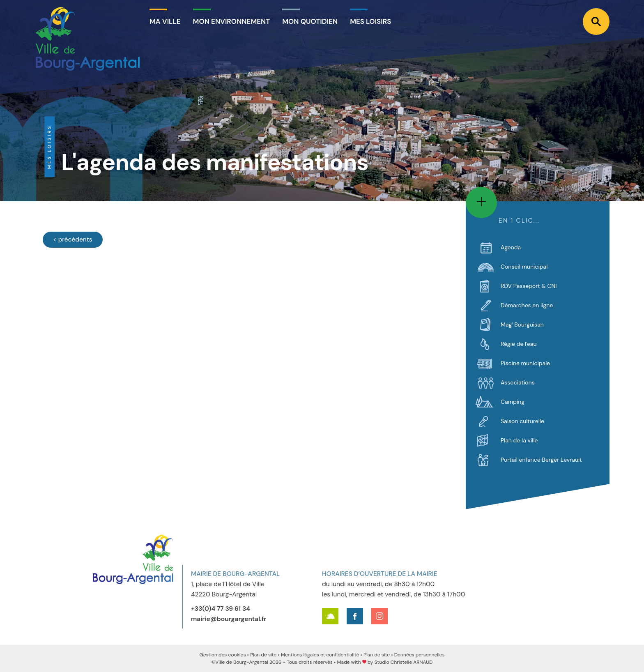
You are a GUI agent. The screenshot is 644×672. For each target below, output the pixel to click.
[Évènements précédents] (73, 240)
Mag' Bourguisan (522, 324)
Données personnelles (420, 655)
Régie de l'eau (519, 344)
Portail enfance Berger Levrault (541, 460)
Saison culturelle (522, 421)
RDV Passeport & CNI (529, 286)
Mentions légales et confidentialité (320, 655)
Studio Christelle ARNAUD (404, 662)
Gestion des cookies (223, 655)
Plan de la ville (519, 440)
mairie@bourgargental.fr (229, 619)
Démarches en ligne (527, 305)
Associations (518, 382)
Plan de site (263, 655)
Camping (513, 402)
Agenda (511, 247)
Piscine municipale (525, 363)
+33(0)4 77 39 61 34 (221, 609)
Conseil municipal (524, 267)
